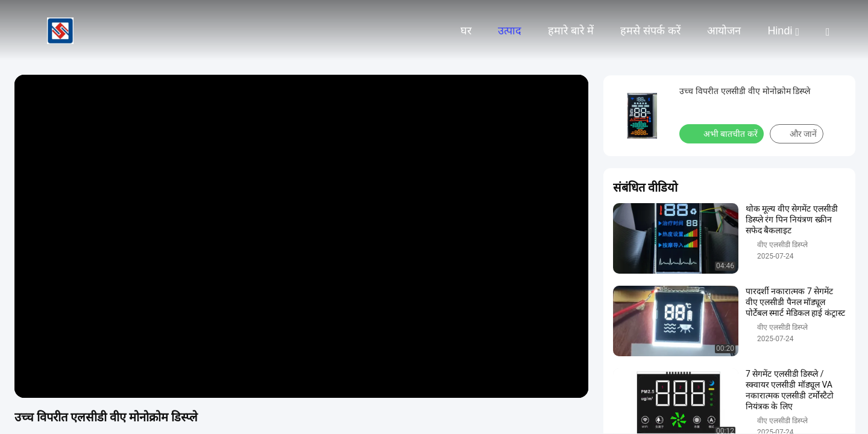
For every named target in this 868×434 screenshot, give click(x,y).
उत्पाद (510, 31)
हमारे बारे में (571, 31)
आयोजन (724, 31)
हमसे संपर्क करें (650, 31)
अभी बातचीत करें (723, 133)
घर (466, 31)
